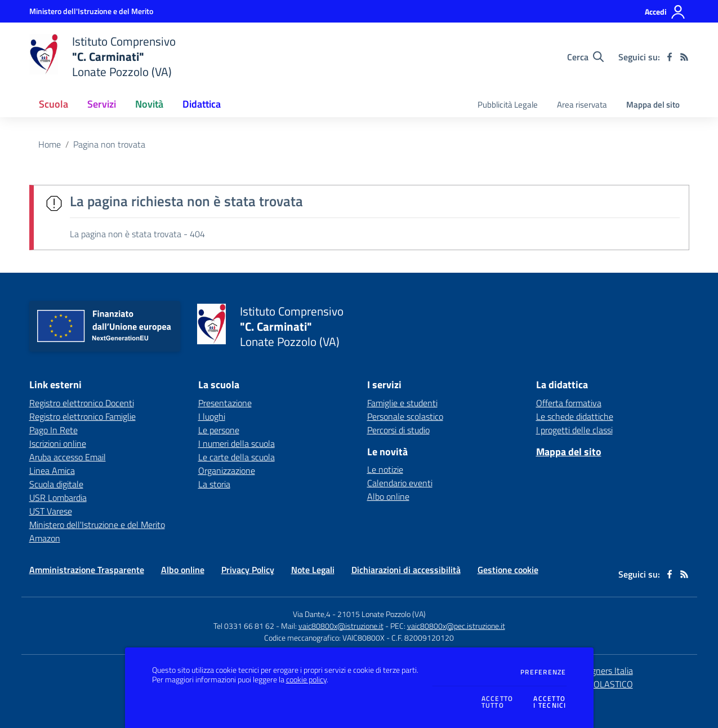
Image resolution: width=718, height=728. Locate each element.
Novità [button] (149, 104)
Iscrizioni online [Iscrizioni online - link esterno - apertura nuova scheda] (58, 443)
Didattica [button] (202, 104)
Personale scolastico (405, 416)
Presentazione (225, 403)
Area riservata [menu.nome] (582, 105)
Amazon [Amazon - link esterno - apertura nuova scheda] (45, 538)
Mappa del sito (653, 105)
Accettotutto (498, 702)
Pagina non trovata (109, 144)
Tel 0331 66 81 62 (244, 626)
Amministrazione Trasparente (87, 570)
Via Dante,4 (313, 614)
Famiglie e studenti (402, 403)
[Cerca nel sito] (585, 57)
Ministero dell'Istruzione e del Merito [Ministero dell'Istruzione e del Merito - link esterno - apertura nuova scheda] (97, 525)
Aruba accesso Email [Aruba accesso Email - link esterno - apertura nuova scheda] (68, 457)
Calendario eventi (400, 483)
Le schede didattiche (575, 416)
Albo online (388, 496)
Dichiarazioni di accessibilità (406, 570)
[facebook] (670, 57)
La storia (214, 484)
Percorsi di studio (398, 430)
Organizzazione (227, 470)
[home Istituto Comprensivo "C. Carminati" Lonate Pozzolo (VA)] (103, 57)
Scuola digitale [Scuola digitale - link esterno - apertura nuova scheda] (56, 484)
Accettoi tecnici (550, 702)
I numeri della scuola (237, 443)
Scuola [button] (53, 104)
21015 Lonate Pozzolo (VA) (382, 614)
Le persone (219, 430)
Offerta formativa (569, 403)
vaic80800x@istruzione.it (341, 626)
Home (50, 144)
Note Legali (313, 570)
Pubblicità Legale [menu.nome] (508, 105)
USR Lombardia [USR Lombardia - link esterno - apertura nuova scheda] (58, 498)
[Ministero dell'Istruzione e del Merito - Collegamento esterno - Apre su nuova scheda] (91, 11)
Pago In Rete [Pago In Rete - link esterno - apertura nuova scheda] (53, 430)
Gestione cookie (508, 570)
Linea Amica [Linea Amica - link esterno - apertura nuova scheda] (52, 470)
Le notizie (385, 469)
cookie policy (306, 680)
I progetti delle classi (574, 430)
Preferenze (543, 672)
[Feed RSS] (684, 57)
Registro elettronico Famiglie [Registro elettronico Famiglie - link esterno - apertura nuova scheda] (82, 416)
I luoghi (212, 416)
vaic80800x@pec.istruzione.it (456, 626)
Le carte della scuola (237, 457)
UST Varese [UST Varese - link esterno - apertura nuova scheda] (51, 511)
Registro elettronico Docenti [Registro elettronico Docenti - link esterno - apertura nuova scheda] (82, 403)
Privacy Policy (248, 570)
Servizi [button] (102, 104)
